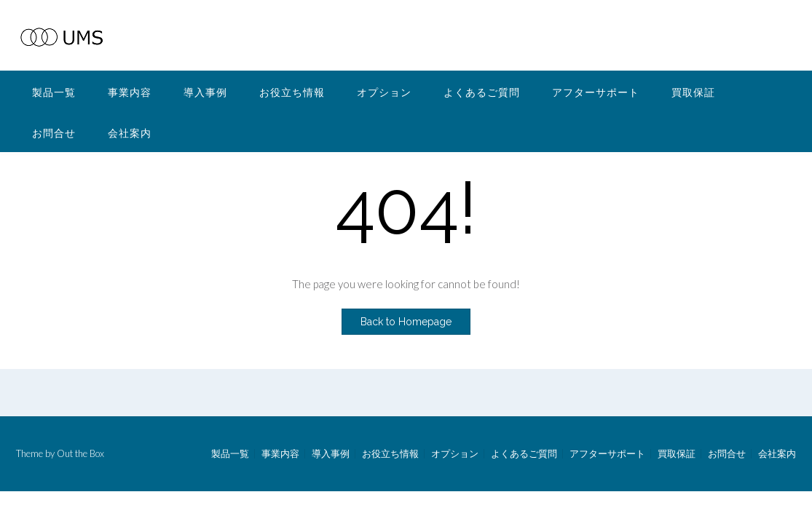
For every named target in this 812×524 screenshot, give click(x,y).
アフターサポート (596, 92)
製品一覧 (54, 92)
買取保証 (693, 92)
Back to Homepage (406, 322)
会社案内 (130, 133)
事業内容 (130, 92)
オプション (384, 92)
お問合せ (54, 133)
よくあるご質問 (482, 92)
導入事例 (205, 92)
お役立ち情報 (292, 92)
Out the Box (80, 453)
